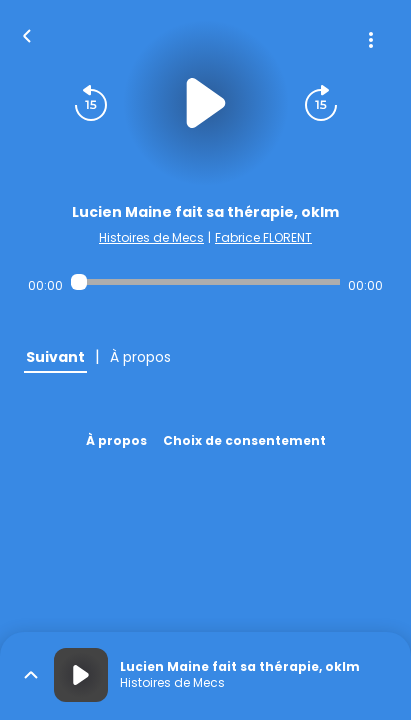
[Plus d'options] (371, 40)
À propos (116, 440)
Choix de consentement (244, 440)
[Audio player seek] (205, 282)
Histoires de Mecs (151, 237)
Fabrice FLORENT (263, 237)
